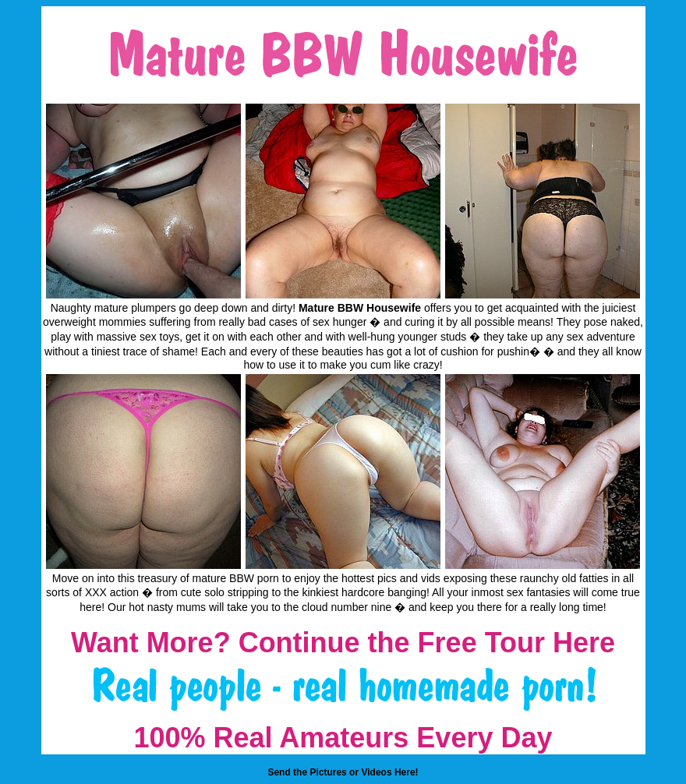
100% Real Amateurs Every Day (343, 738)
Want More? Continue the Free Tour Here (343, 643)
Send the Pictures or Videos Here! (343, 772)
